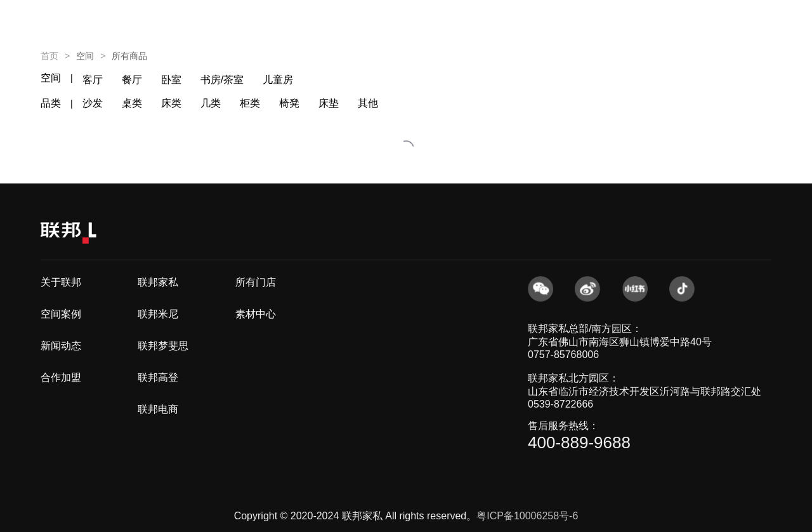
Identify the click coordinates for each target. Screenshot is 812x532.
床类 (171, 103)
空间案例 (61, 314)
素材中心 (256, 314)
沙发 (93, 103)
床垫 (329, 103)
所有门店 (256, 282)
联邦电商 (158, 409)
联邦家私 (158, 282)
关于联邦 (61, 282)
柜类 (250, 103)
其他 (368, 103)
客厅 (93, 80)
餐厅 (132, 80)
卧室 (171, 80)
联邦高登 (158, 377)
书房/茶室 (222, 80)
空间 (51, 78)
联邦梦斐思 (163, 346)
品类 (51, 103)
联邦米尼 (158, 314)
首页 (49, 56)
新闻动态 (61, 346)
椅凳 (289, 103)
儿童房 (278, 80)
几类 (211, 103)
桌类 (132, 103)
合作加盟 (61, 377)
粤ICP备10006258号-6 (527, 516)
